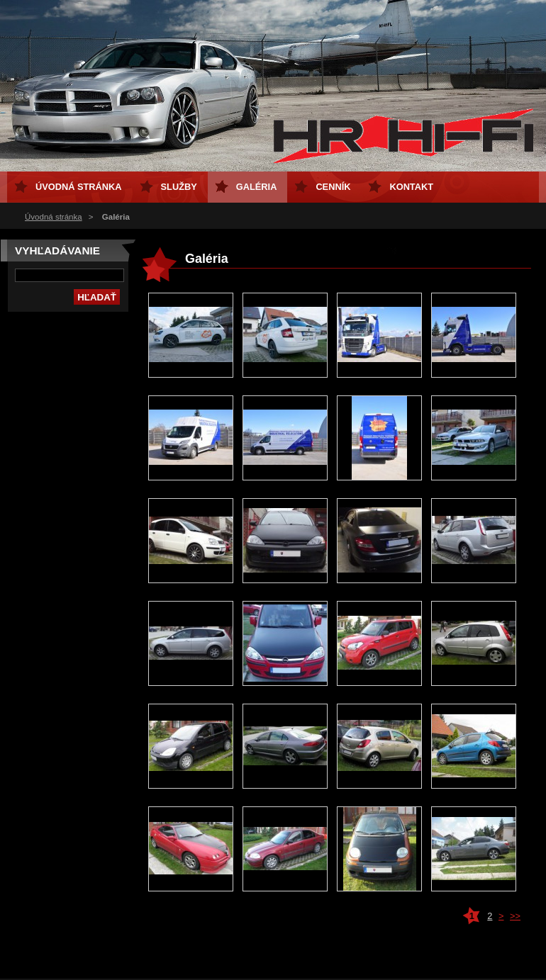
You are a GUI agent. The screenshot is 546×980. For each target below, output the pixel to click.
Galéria (257, 187)
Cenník (333, 187)
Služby (179, 187)
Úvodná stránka (54, 217)
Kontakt (411, 187)
